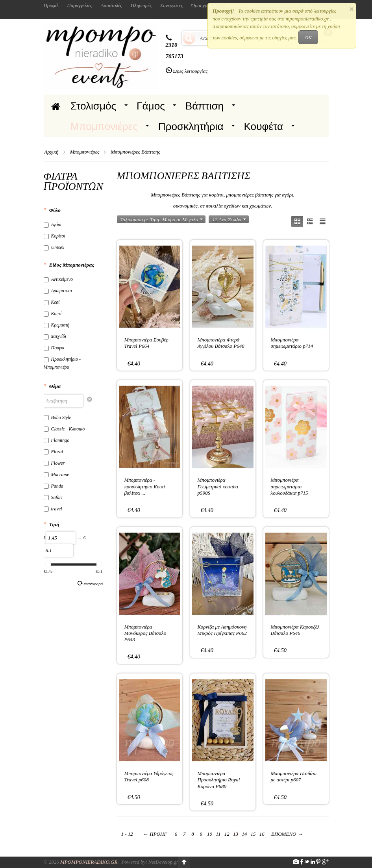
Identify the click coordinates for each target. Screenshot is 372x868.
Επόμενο (287, 834)
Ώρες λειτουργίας (191, 71)
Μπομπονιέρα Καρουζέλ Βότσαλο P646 (295, 630)
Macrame (56, 475)
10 (210, 834)
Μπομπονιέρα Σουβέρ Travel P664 (146, 343)
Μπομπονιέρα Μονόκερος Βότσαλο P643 (145, 633)
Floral (54, 452)
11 (218, 834)
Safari (53, 497)
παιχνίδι (55, 336)
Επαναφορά (90, 583)
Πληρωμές (141, 5)
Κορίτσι (55, 236)
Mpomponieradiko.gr (89, 862)
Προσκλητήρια (191, 126)
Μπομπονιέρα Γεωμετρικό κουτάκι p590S (218, 486)
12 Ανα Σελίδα (229, 220)
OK (308, 38)
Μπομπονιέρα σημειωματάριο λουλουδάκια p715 (290, 486)
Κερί (52, 302)
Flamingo (57, 440)
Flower (54, 463)
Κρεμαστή (57, 325)
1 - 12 (127, 834)
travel (53, 509)
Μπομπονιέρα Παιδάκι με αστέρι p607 (294, 776)
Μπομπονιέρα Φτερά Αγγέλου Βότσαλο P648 (221, 343)
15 (253, 834)
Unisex (54, 247)
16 (262, 834)
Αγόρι (53, 224)
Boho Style (58, 417)
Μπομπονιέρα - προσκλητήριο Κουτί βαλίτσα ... (145, 486)
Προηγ (155, 834)
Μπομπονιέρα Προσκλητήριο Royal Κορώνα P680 (219, 780)
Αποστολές (112, 5)
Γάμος (151, 106)
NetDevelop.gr (163, 862)
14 (244, 834)
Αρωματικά (58, 291)
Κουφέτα (264, 126)
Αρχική (52, 152)
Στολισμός (93, 106)
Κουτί (53, 313)
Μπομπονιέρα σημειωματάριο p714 (292, 343)
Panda (54, 486)
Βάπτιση (205, 106)
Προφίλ (51, 5)
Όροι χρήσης (204, 5)
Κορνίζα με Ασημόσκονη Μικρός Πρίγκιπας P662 (222, 630)
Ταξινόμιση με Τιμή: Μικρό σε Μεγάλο (162, 220)
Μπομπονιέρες (104, 126)
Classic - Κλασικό (64, 429)
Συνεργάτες (172, 5)
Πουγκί (54, 348)
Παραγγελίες (80, 5)
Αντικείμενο (58, 279)
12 (227, 834)
